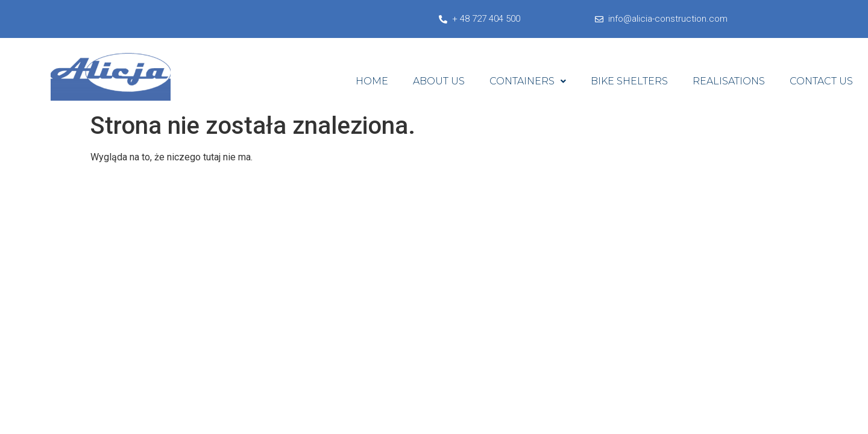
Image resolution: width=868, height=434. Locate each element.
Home (372, 81)
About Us (439, 81)
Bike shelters (629, 81)
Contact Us (821, 81)
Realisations (729, 81)
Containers (528, 81)
